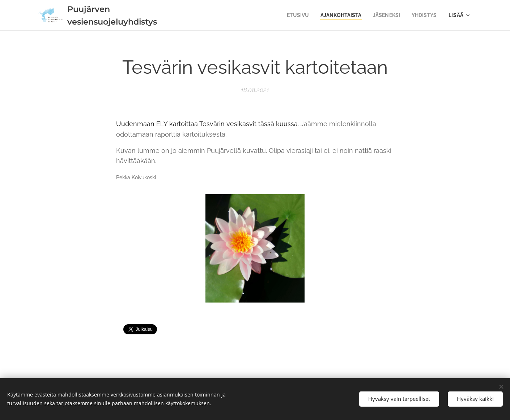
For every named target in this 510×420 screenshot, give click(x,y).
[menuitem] (292, 15)
